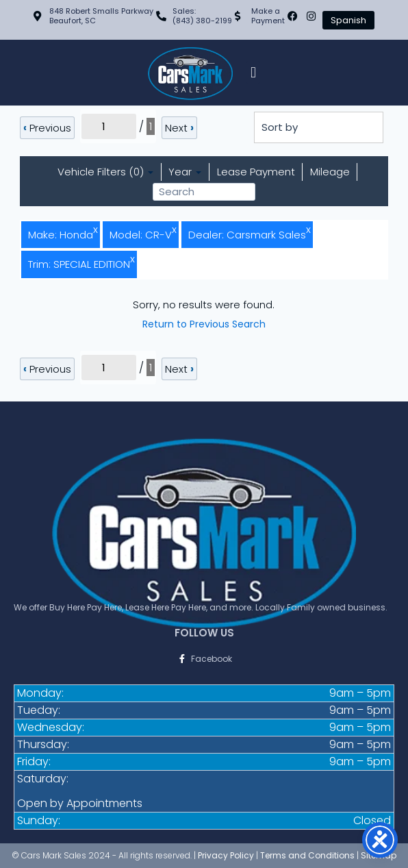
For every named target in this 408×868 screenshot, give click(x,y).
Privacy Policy (226, 855)
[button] (253, 72)
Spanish (348, 20)
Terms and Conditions (307, 855)
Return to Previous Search (204, 324)
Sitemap (379, 855)
